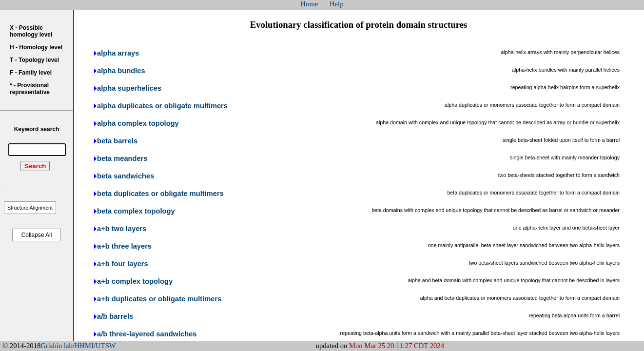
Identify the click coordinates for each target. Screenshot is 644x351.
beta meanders (122, 158)
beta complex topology (136, 211)
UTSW (106, 346)
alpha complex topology (138, 123)
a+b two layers (122, 229)
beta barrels (117, 141)
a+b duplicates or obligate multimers (159, 299)
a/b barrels (115, 316)
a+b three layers (124, 246)
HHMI (84, 346)
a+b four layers (123, 264)
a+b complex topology (135, 281)
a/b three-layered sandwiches (147, 334)
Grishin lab (57, 346)
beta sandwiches (126, 176)
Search (35, 166)
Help (337, 4)
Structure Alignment (30, 208)
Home (310, 4)
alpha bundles (121, 71)
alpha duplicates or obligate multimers (162, 106)
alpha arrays (118, 53)
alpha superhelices (129, 88)
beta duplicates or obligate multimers (160, 194)
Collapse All (37, 235)
